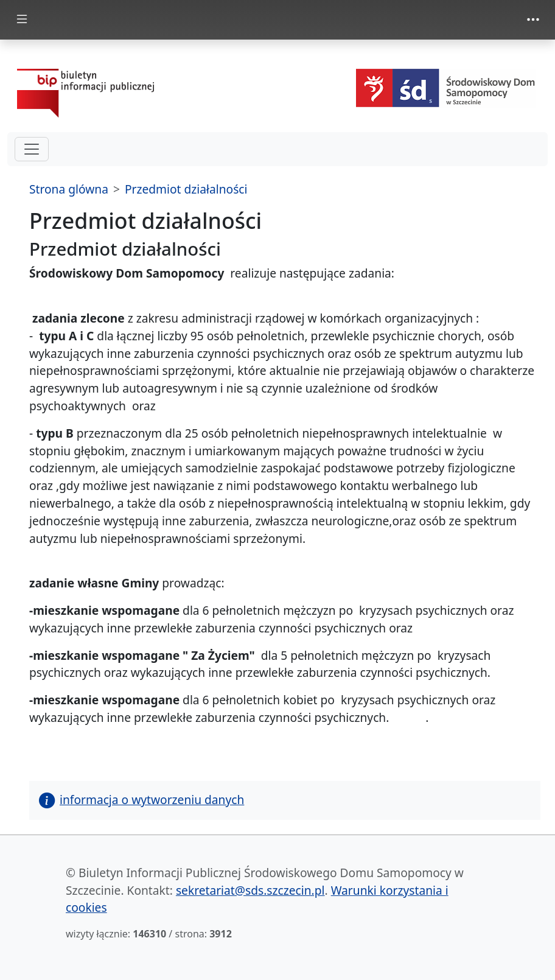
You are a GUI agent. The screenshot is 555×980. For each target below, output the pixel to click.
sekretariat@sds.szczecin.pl (250, 890)
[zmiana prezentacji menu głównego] (22, 20)
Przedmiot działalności (186, 189)
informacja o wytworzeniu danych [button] (141, 800)
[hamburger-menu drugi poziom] (32, 149)
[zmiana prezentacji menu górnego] (533, 19)
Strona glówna (69, 189)
